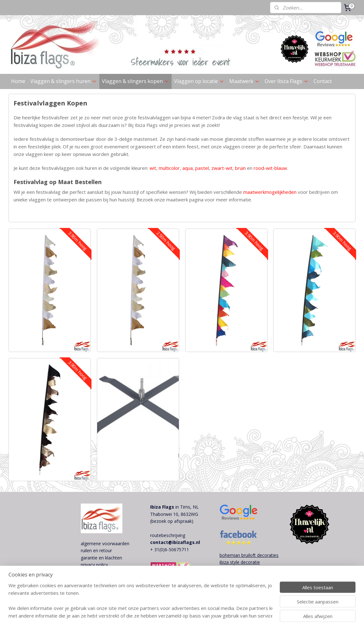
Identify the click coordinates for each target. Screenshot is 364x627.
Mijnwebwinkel (272, 615)
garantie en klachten (101, 558)
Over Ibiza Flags (287, 81)
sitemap (180, 615)
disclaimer (91, 572)
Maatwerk (244, 81)
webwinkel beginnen (217, 615)
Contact (323, 81)
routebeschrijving (168, 535)
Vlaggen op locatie (199, 81)
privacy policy (94, 565)
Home (18, 81)
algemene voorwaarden (105, 543)
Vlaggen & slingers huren (64, 81)
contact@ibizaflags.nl (175, 542)
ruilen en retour (96, 550)
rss (193, 615)
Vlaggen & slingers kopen (135, 81)
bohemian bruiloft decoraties (249, 555)
